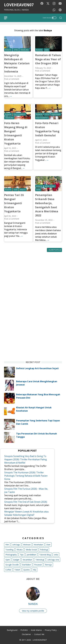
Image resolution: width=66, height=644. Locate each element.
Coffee (8, 570)
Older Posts (54, 250)
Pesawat (38, 565)
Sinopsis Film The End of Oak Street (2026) (26, 502)
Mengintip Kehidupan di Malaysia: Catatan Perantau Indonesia (17, 63)
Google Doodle (12, 565)
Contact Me (39, 634)
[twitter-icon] (48, 4)
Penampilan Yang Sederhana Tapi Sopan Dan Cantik (38, 422)
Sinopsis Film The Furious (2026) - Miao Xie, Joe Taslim (26, 490)
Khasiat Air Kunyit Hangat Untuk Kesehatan (34, 409)
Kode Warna (36, 630)
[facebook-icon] (42, 4)
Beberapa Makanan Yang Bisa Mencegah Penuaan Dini (38, 396)
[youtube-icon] (60, 4)
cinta (56, 555)
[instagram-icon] (54, 4)
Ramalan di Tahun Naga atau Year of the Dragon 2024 (48, 59)
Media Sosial (31, 550)
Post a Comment (12, 79)
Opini (8, 560)
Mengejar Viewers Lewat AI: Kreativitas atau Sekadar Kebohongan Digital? (26, 513)
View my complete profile (33, 611)
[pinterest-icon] (60, 10)
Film (7, 545)
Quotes (27, 570)
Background (12, 630)
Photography (11, 555)
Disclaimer (26, 634)
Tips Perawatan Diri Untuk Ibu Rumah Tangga (37, 435)
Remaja (48, 565)
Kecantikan (27, 560)
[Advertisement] (33, 289)
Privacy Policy (51, 630)
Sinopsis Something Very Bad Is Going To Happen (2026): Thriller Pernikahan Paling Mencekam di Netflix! (26, 459)
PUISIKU (24, 630)
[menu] (7, 18)
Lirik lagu (16, 545)
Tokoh (17, 570)
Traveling (9, 550)
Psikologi (44, 550)
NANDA (33, 604)
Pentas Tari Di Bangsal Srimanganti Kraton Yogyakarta (14, 203)
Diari (48, 545)
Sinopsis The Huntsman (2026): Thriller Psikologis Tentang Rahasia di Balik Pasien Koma (26, 476)
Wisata (20, 550)
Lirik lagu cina (53, 560)
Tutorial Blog (45, 555)
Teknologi (40, 560)
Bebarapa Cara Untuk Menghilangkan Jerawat (37, 383)
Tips (22, 555)
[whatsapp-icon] (54, 10)
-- (11, 96)
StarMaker (26, 565)
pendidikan (31, 555)
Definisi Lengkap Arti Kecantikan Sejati (37, 368)
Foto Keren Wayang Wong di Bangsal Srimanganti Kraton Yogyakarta (16, 133)
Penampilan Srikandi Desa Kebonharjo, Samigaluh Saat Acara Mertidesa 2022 (47, 205)
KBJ (35, 570)
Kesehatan (38, 545)
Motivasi (27, 545)
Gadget (16, 560)
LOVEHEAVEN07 (19, 5)
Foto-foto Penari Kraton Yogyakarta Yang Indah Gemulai (47, 129)
